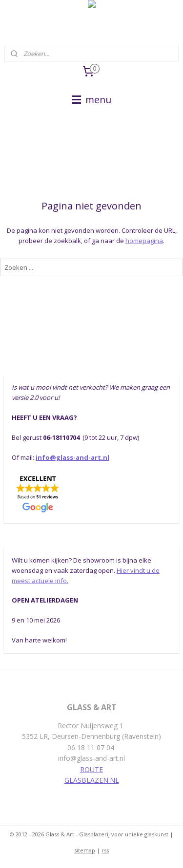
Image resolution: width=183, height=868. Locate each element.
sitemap (85, 850)
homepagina (144, 241)
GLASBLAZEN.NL (92, 780)
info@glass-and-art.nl (72, 457)
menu (92, 100)
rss (105, 850)
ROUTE (91, 769)
